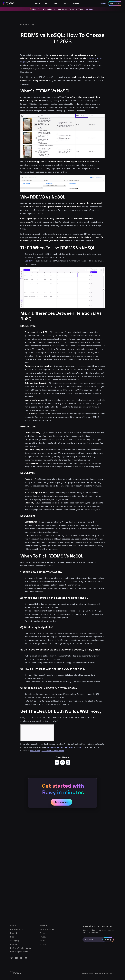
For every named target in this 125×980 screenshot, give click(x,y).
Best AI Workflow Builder (21, 948)
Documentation (17, 929)
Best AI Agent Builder (19, 952)
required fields (66, 747)
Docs (46, 3)
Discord (56, 3)
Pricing (76, 3)
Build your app (61, 802)
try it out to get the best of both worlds (47, 751)
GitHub (37, 3)
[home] (8, 4)
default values (53, 747)
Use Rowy (29, 261)
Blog (12, 937)
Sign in (103, 4)
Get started (115, 4)
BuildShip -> (90, 9)
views (78, 747)
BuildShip (14, 944)
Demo (66, 3)
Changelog (15, 941)
